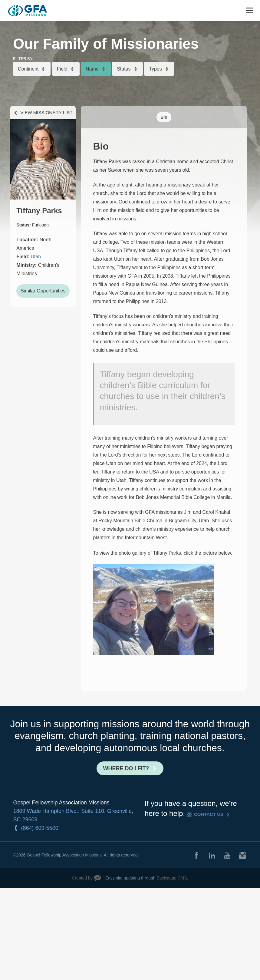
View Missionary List (46, 112)
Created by (82, 878)
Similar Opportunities (43, 291)
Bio (164, 117)
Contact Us (209, 814)
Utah (36, 257)
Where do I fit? (126, 768)
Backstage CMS (172, 878)
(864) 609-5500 (40, 828)
